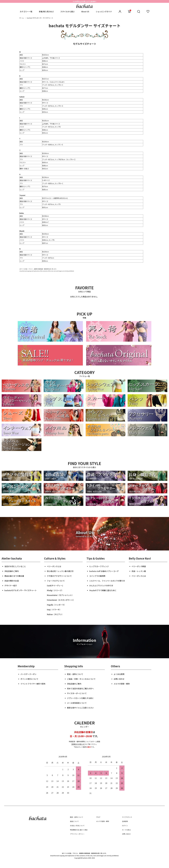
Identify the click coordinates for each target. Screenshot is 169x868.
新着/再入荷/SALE (46, 11)
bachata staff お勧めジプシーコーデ (104, 571)
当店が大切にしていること (15, 566)
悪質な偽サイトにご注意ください (80, 708)
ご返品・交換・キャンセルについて (81, 679)
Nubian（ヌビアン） (55, 614)
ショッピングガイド (104, 11)
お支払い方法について (77, 826)
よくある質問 (119, 674)
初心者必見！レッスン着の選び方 (60, 571)
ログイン (125, 826)
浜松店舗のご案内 (12, 571)
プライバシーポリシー (77, 834)
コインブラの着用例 (97, 576)
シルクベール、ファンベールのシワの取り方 (107, 581)
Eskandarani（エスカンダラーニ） (61, 600)
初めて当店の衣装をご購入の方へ (80, 688)
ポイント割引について (29, 679)
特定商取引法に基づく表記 (79, 830)
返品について (74, 821)
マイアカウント (127, 817)
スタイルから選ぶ (67, 11)
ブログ (98, 817)
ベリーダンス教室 (139, 566)
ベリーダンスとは (54, 566)
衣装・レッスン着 (139, 571)
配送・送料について (75, 674)
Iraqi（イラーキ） (54, 609)
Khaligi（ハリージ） (55, 590)
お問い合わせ (119, 679)
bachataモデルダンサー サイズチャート (21, 590)
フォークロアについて (56, 581)
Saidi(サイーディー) (55, 586)
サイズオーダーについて (77, 693)
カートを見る (126, 830)
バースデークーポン (28, 674)
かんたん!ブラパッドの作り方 (101, 586)
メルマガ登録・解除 (122, 684)
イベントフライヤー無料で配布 (33, 684)
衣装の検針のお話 (12, 581)
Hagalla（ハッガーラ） (56, 605)
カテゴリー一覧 (26, 11)
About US (85, 11)
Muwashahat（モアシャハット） (60, 595)
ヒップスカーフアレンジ (99, 566)
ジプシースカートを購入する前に (80, 698)
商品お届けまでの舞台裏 (14, 576)
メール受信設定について (77, 703)
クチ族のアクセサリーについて (59, 576)
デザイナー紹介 (11, 586)
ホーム (22, 18)
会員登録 (125, 821)
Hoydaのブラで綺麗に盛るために (103, 590)
